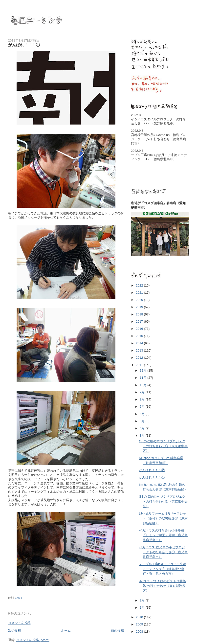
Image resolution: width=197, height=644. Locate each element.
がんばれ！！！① (152, 477)
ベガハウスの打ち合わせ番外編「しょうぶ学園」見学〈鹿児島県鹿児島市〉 (163, 535)
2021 (140, 293)
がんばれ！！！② (152, 470)
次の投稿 (15, 631)
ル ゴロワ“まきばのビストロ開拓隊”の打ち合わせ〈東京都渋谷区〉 (162, 586)
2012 (140, 358)
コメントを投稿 (19, 623)
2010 (140, 617)
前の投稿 (117, 631)
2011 (140, 365)
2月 (143, 600)
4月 (143, 428)
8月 (143, 399)
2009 (140, 624)
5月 (143, 421)
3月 (143, 435)
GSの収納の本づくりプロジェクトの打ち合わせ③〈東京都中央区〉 (163, 446)
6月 (143, 414)
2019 (140, 307)
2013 (140, 350)
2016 (140, 329)
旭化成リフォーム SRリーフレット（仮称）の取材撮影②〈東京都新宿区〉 (163, 518)
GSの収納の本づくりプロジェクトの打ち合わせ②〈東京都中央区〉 (163, 501)
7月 (143, 407)
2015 (140, 336)
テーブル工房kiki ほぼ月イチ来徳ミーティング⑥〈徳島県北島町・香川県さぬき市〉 (163, 569)
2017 (140, 322)
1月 (143, 608)
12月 (143, 370)
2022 (140, 285)
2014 (140, 343)
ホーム (66, 631)
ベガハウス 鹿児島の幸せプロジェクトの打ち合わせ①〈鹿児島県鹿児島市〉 (163, 552)
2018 (140, 314)
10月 (143, 385)
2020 (140, 300)
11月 (143, 378)
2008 (140, 632)
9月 (143, 392)
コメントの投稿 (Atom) (33, 640)
